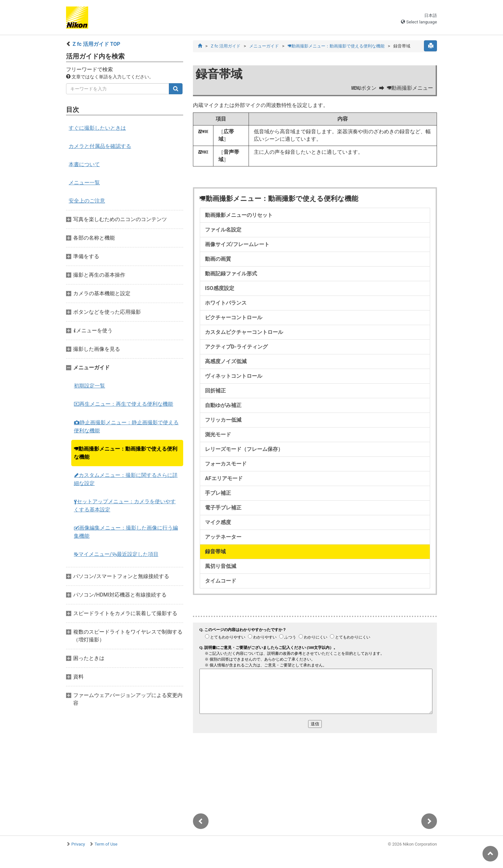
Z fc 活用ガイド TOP (96, 44)
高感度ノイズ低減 (226, 361)
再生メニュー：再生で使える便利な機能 (123, 404)
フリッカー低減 (223, 420)
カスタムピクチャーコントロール (244, 332)
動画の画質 (218, 259)
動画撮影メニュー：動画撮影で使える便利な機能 (126, 453)
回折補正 (215, 391)
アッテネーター (223, 537)
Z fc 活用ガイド (226, 46)
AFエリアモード (224, 478)
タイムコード (221, 581)
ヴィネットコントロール (234, 376)
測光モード (218, 434)
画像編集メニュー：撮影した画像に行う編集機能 (126, 532)
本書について (84, 164)
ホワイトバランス (226, 303)
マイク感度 (218, 522)
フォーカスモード (226, 464)
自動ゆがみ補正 (223, 405)
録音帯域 (215, 552)
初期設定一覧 (89, 386)
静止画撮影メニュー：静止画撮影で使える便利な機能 (126, 427)
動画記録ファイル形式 (231, 274)
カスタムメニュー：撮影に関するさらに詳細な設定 (126, 479)
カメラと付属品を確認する (100, 146)
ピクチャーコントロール (234, 317)
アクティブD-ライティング (236, 347)
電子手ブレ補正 (223, 508)
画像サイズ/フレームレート (237, 244)
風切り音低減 (221, 566)
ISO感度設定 (220, 288)
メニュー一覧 (84, 183)
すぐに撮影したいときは (97, 128)
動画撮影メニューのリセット (239, 215)
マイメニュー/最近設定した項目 (116, 554)
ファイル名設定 (223, 230)
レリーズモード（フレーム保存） (244, 449)
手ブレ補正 (218, 493)
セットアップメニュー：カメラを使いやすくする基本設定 (125, 506)
